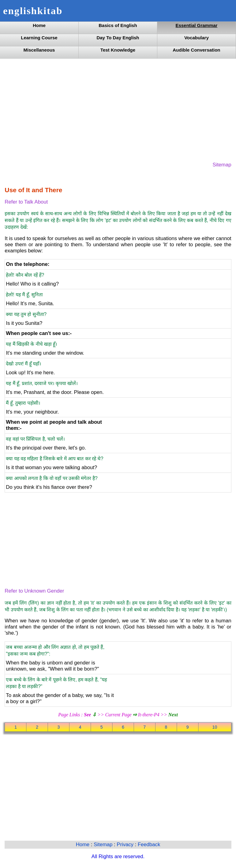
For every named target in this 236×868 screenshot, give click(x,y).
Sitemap (222, 165)
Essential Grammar (196, 25)
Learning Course (39, 38)
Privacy (126, 845)
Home (39, 25)
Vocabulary (197, 38)
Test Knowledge (118, 50)
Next (173, 715)
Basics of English (118, 25)
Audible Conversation (197, 50)
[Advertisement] (118, 110)
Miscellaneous (39, 50)
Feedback (149, 845)
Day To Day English (118, 38)
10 (215, 727)
